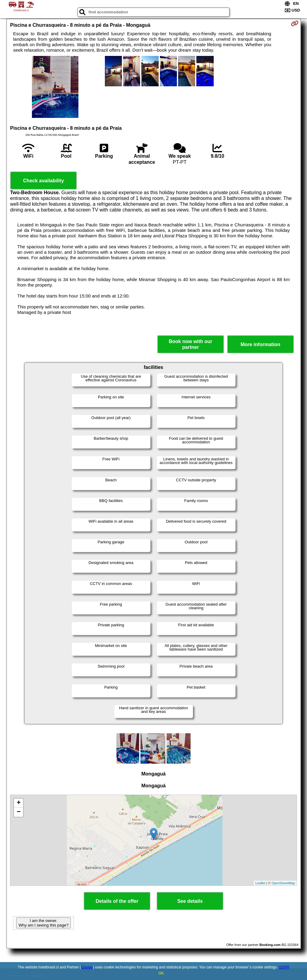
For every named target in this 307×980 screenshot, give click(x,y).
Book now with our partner (190, 344)
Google (87, 967)
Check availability (43, 181)
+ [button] (19, 803)
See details (190, 901)
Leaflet (260, 883)
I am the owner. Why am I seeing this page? (43, 923)
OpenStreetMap (283, 883)
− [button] (19, 812)
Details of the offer (117, 901)
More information (260, 344)
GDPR (284, 967)
